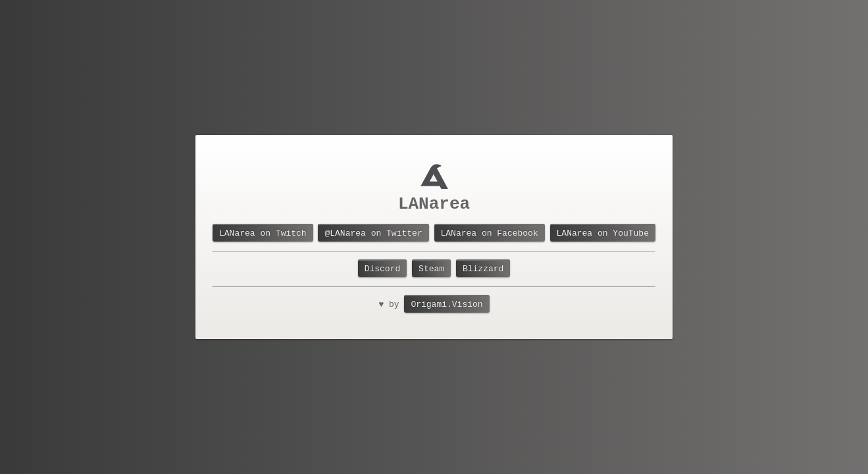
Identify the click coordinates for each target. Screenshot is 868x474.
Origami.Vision (447, 307)
